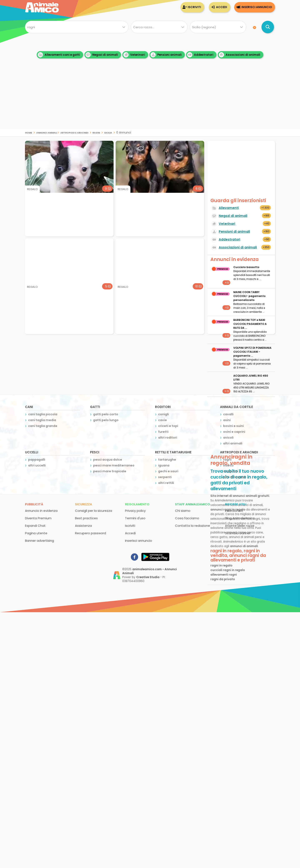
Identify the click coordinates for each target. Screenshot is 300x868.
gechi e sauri (168, 471)
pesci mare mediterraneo (114, 465)
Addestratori (200, 55)
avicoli (228, 438)
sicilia (108, 132)
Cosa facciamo (187, 518)
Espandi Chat (35, 526)
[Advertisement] (150, 100)
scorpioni (231, 471)
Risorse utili (236, 504)
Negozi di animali (102, 55)
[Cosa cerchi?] (77, 27)
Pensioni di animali (234, 232)
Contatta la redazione (192, 526)
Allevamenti (229, 208)
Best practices (86, 518)
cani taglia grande (43, 426)
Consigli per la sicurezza (94, 511)
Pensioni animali (166, 55)
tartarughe (167, 460)
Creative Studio (148, 577)
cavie (162, 420)
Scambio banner (238, 533)
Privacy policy (135, 511)
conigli (163, 414)
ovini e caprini (234, 432)
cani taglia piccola (43, 414)
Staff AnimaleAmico (192, 504)
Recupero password (91, 533)
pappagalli (37, 460)
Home (29, 132)
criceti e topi (168, 426)
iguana (164, 465)
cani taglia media (42, 420)
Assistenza (83, 526)
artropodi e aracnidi (74, 132)
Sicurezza (84, 504)
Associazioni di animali (239, 55)
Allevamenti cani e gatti (59, 55)
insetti (228, 465)
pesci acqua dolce (108, 460)
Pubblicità (34, 504)
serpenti (165, 477)
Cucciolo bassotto (246, 267)
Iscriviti (194, 7)
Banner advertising (39, 541)
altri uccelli (37, 465)
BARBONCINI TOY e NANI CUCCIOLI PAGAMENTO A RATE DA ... (250, 324)
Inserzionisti (234, 511)
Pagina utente (36, 533)
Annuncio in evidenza (41, 511)
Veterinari (134, 55)
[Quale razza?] (159, 27)
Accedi (222, 7)
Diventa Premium (38, 518)
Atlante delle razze (240, 526)
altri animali (233, 443)
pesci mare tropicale (110, 471)
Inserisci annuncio (257, 7)
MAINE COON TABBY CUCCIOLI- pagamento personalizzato (249, 296)
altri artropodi (234, 477)
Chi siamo (183, 511)
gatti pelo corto (106, 414)
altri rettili (166, 483)
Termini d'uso (135, 518)
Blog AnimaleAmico (240, 518)
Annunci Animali (47, 132)
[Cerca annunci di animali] (268, 27)
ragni (96, 132)
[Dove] (218, 27)
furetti (163, 432)
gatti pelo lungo (106, 420)
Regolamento (137, 504)
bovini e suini (233, 426)
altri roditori (168, 438)
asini (227, 420)
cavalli (228, 414)
